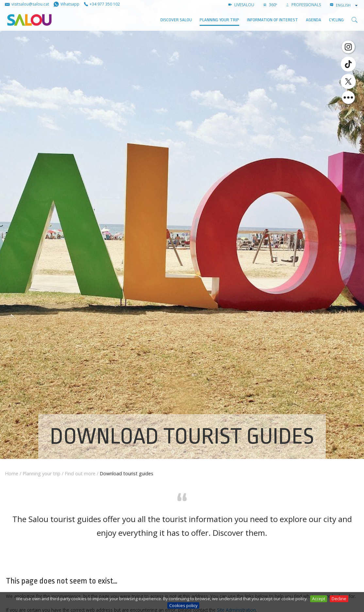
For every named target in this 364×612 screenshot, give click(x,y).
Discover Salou (176, 20)
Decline (339, 599)
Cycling (336, 20)
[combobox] (347, 5)
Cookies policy (183, 605)
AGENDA (314, 20)
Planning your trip (219, 20)
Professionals (304, 5)
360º (270, 5)
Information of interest (273, 20)
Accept (319, 599)
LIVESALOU (241, 5)
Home (12, 473)
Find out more (80, 473)
